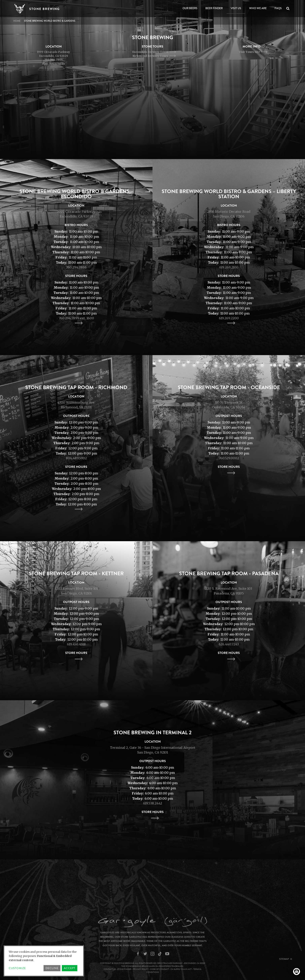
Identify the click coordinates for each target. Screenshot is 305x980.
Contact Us (110, 969)
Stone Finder (124, 969)
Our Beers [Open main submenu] (190, 8)
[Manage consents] (297, 972)
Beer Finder (214, 8)
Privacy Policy (141, 969)
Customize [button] (17, 968)
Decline (52, 968)
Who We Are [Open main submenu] (258, 8)
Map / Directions (53, 64)
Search (289, 9)
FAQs (278, 8)
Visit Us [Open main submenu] (236, 8)
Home (17, 21)
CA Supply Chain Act (181, 969)
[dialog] (44, 961)
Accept (70, 968)
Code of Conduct (160, 969)
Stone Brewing (44, 9)
